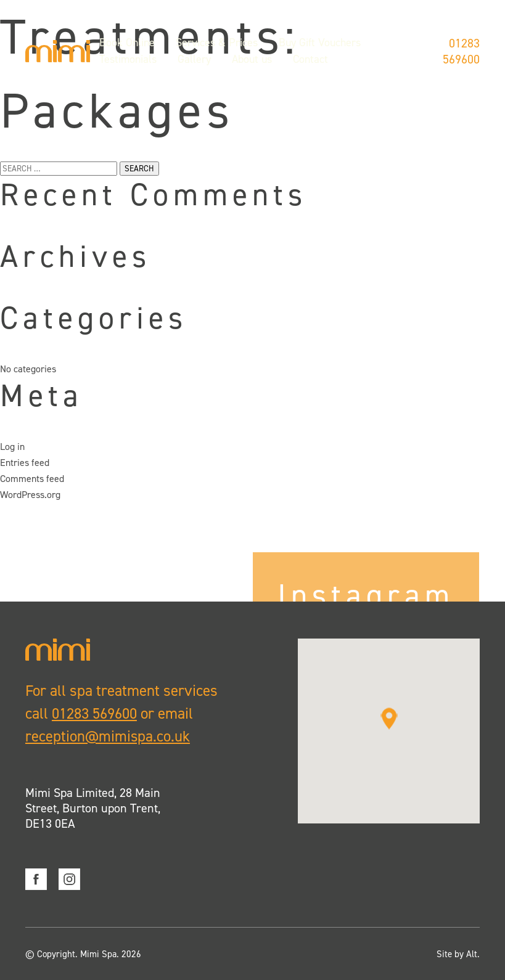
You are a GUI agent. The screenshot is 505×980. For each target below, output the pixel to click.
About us (252, 62)
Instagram (69, 879)
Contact (310, 62)
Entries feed (25, 463)
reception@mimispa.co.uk (108, 736)
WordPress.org (30, 495)
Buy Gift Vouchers (320, 45)
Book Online (127, 45)
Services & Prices (217, 45)
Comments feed (32, 479)
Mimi (58, 54)
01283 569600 (461, 54)
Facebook (36, 879)
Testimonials (128, 62)
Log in (12, 447)
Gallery (194, 62)
